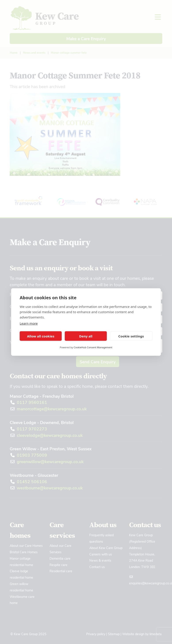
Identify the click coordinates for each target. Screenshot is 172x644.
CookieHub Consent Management (93, 347)
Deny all (86, 336)
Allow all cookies (41, 336)
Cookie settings (131, 336)
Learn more (29, 323)
